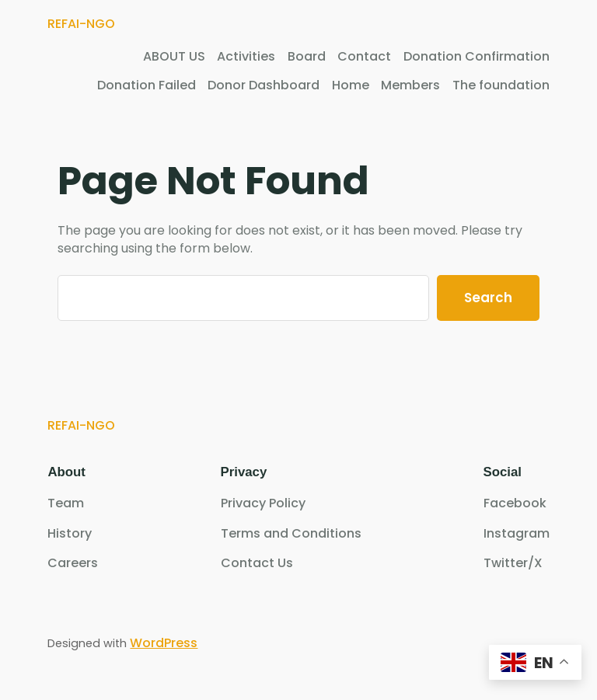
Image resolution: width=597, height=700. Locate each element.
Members (410, 85)
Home (351, 85)
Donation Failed (147, 85)
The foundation (501, 85)
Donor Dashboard (264, 85)
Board (307, 57)
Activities (246, 57)
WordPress (164, 643)
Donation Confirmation (477, 57)
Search (488, 298)
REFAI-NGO (81, 24)
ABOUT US (174, 57)
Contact (364, 57)
